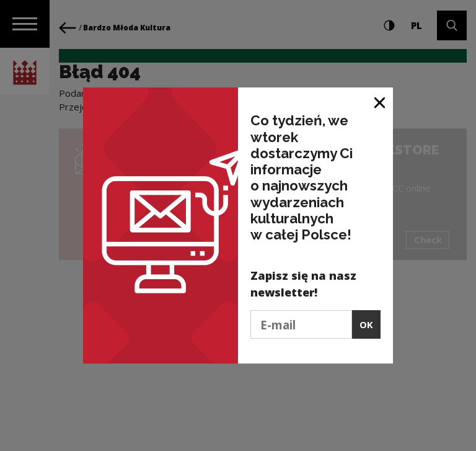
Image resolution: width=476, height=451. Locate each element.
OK (366, 324)
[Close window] (380, 101)
